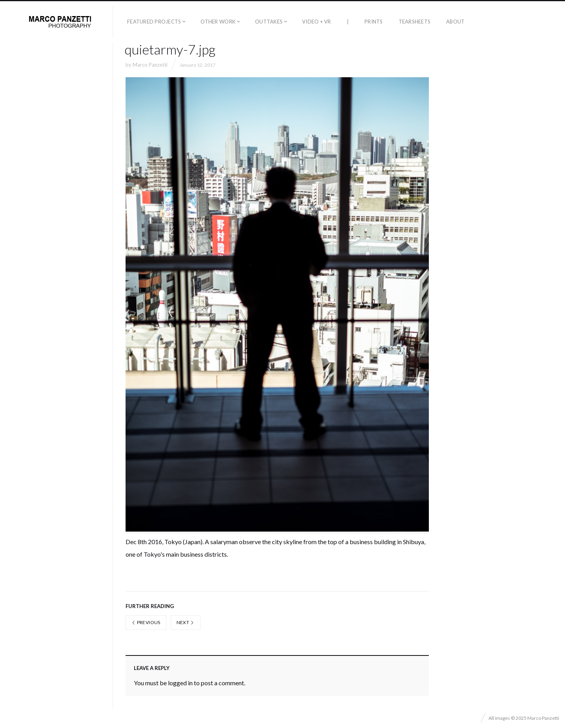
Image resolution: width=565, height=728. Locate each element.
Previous (146, 622)
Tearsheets (415, 22)
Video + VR (317, 22)
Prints (374, 22)
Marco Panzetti (150, 65)
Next (186, 622)
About (455, 22)
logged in (180, 683)
